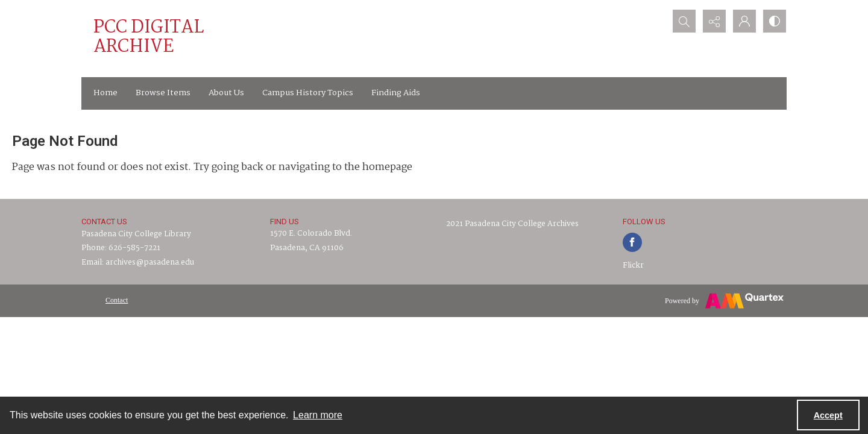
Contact (117, 300)
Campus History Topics (308, 93)
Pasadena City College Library (136, 234)
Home (105, 93)
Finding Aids (396, 93)
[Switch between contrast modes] (775, 21)
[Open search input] (684, 21)
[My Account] (744, 21)
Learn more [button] (318, 415)
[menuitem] (117, 300)
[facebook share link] (632, 242)
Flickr (633, 266)
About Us (226, 93)
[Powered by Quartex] (724, 301)
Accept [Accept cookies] (828, 415)
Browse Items (163, 93)
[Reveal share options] (714, 21)
